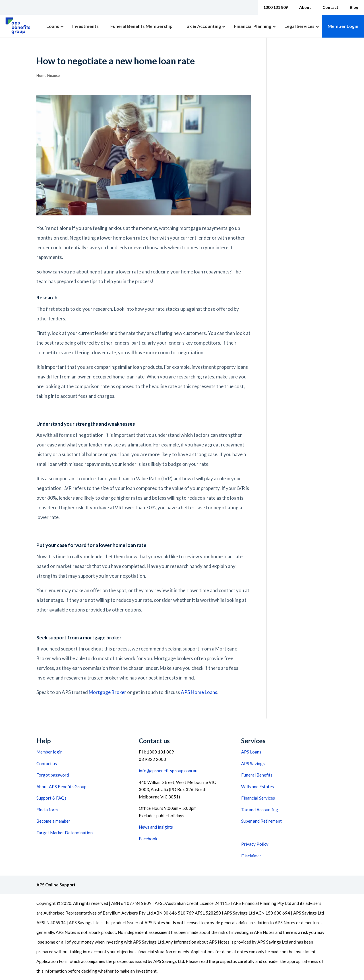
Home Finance (48, 75)
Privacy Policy (255, 844)
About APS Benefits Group (61, 787)
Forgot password (53, 775)
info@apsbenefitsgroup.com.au (168, 771)
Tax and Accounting (260, 810)
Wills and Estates (258, 787)
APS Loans (251, 752)
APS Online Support (56, 885)
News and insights (156, 827)
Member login (49, 752)
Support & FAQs (51, 798)
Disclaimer (251, 856)
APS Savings (253, 763)
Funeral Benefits (257, 775)
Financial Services (258, 798)
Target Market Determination (65, 833)
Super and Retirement (261, 821)
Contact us (47, 763)
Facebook (148, 839)
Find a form (47, 810)
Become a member (53, 821)
